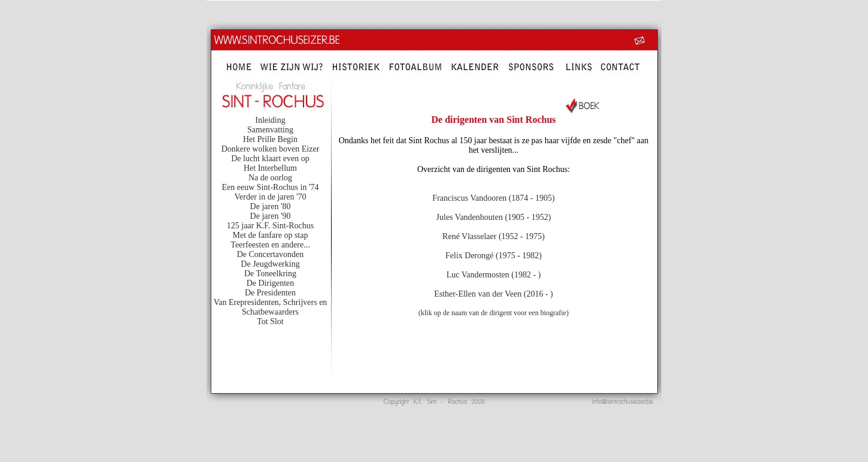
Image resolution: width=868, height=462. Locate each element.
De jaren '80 (271, 206)
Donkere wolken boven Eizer (271, 149)
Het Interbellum (270, 168)
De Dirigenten (271, 283)
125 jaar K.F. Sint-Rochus (270, 226)
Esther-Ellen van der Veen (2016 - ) (494, 294)
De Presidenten (270, 293)
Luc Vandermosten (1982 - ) (494, 275)
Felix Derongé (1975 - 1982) (494, 256)
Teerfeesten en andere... (270, 245)
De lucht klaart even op (270, 158)
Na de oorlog (270, 178)
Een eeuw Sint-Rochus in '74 (271, 187)
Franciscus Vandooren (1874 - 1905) (493, 198)
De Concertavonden (271, 254)
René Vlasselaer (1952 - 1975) (494, 236)
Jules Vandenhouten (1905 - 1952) (494, 217)
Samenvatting (270, 130)
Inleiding (270, 120)
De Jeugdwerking (270, 264)
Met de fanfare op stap (271, 235)
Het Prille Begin (270, 139)
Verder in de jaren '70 (271, 197)
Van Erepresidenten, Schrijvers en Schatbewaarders (271, 307)
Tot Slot (270, 321)
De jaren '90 (271, 216)
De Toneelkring (270, 274)
